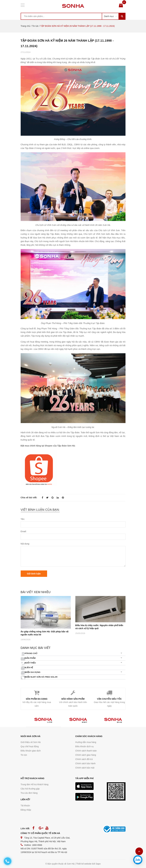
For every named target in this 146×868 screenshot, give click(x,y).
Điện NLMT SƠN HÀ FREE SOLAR (42, 677)
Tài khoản (25, 806)
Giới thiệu (31, 663)
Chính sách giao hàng (86, 755)
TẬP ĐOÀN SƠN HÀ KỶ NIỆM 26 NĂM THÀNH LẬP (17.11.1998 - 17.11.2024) (67, 43)
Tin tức (35, 26)
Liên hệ (29, 667)
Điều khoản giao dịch (31, 751)
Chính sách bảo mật (85, 768)
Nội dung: (25, 544)
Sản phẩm (31, 658)
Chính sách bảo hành (85, 763)
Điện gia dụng (33, 672)
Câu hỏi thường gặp (30, 789)
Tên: (23, 519)
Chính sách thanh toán (86, 751)
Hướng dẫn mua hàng (86, 742)
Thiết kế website (84, 864)
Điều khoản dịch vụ (85, 746)
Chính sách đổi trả (84, 759)
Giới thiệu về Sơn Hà (31, 742)
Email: (24, 531)
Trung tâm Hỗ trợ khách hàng (35, 784)
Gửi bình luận (34, 574)
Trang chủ (26, 26)
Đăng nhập (26, 810)
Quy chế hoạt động (30, 746)
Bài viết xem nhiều (36, 592)
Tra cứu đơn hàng (29, 793)
